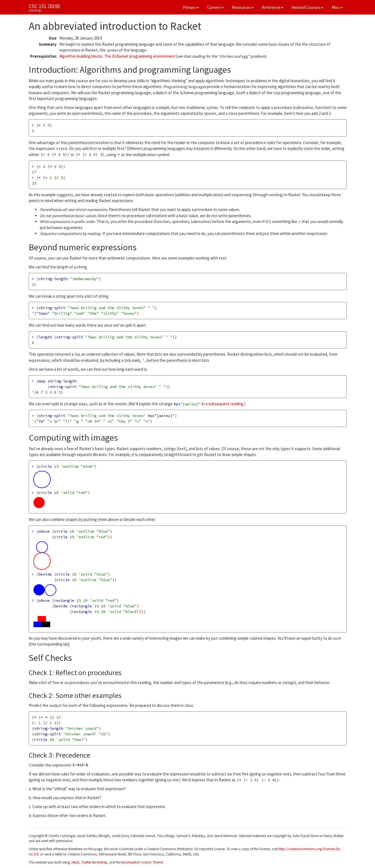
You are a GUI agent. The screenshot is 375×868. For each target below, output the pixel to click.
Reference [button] (273, 7)
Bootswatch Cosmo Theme (142, 862)
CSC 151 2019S (44, 6)
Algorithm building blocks (81, 56)
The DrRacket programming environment (140, 56)
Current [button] (215, 7)
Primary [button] (191, 7)
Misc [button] (337, 7)
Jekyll (75, 862)
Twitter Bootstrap (94, 862)
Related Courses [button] (308, 7)
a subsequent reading (224, 404)
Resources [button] (243, 7)
